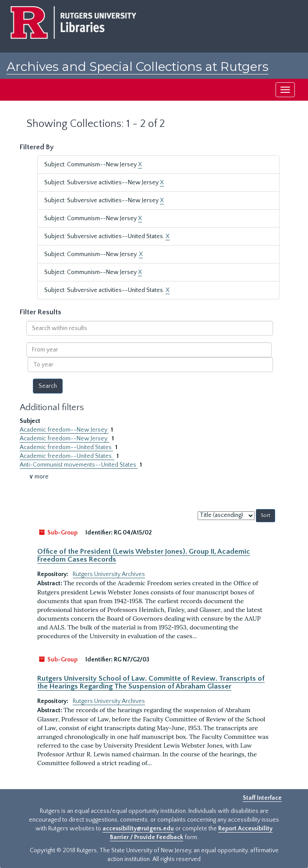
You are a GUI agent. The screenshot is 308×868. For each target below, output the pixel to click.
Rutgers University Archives (109, 574)
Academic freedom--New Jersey (64, 430)
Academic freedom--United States (66, 447)
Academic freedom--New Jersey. (65, 439)
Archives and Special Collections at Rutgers (138, 67)
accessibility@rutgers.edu (138, 829)
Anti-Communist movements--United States (79, 465)
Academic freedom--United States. (67, 456)
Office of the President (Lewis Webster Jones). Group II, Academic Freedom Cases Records (144, 555)
